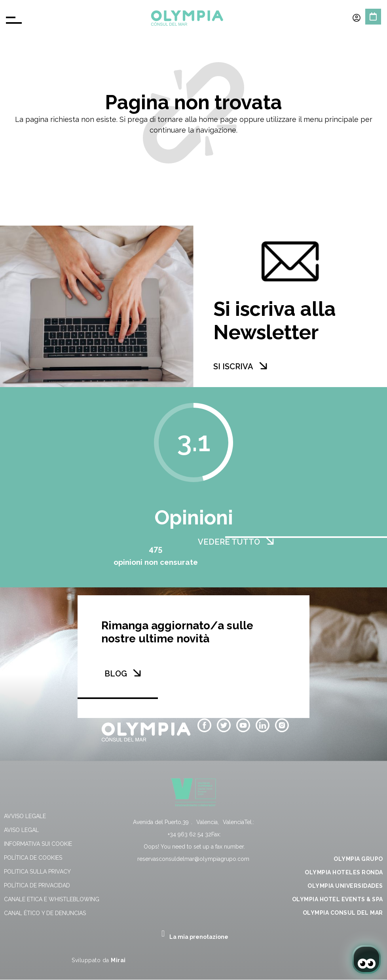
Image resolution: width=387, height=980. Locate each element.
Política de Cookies (33, 858)
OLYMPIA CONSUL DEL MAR (343, 913)
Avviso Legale (25, 816)
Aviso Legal (21, 830)
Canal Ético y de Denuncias (45, 913)
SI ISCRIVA (233, 367)
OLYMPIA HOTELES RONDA (344, 872)
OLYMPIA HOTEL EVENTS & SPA (338, 899)
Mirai (118, 960)
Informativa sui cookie (38, 844)
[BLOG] (137, 673)
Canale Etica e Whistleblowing (52, 899)
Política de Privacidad (37, 885)
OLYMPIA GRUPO (358, 859)
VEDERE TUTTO (229, 542)
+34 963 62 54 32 (190, 834)
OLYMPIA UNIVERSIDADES (345, 886)
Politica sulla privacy (37, 872)
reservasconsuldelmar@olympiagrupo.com (193, 859)
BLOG (116, 674)
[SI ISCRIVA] (263, 366)
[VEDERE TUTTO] (270, 541)
